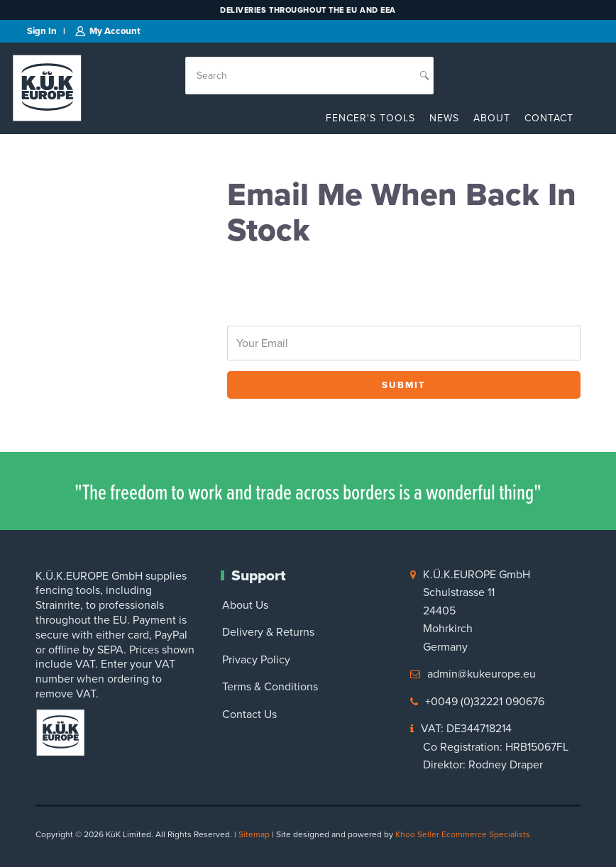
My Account (115, 31)
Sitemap (254, 834)
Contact (549, 118)
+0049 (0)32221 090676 (485, 701)
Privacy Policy (256, 659)
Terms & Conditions (270, 686)
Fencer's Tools (370, 118)
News (444, 118)
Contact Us (249, 714)
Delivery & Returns (268, 632)
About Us (245, 605)
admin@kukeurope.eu (482, 674)
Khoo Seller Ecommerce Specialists (463, 834)
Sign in (42, 31)
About (492, 118)
